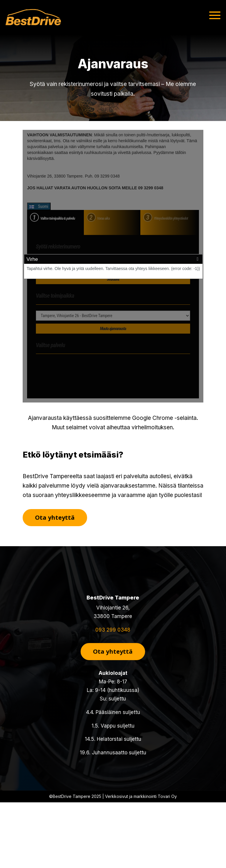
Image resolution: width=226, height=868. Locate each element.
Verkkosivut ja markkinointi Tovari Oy (141, 796)
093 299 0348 (113, 630)
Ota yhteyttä (55, 517)
